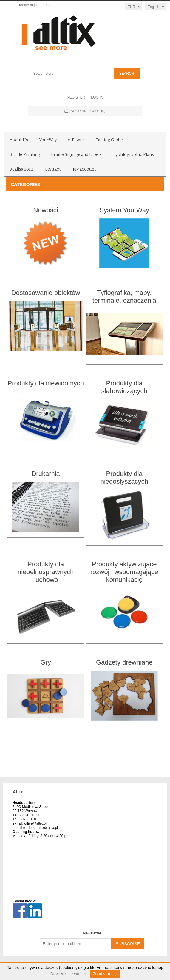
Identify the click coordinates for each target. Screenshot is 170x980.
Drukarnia (45, 474)
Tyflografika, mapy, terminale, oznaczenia (124, 297)
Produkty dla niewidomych (46, 383)
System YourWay (124, 210)
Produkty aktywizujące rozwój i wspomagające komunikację (124, 572)
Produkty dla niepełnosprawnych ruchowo (46, 572)
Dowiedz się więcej (68, 974)
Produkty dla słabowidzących (124, 387)
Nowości (46, 210)
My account (84, 169)
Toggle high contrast (34, 5)
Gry (45, 662)
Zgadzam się (105, 974)
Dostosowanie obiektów (46, 293)
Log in (97, 97)
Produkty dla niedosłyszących (124, 478)
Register (76, 97)
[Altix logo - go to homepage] (85, 33)
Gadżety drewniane (124, 662)
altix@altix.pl (48, 828)
